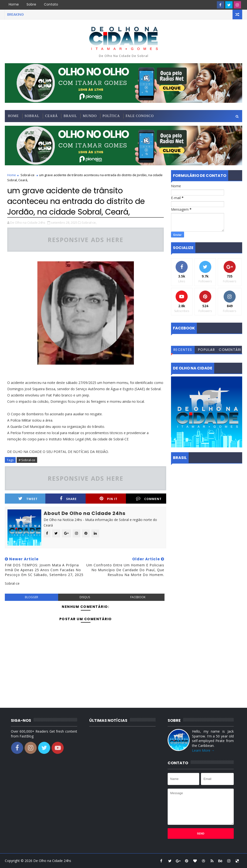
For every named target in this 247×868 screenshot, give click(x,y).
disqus (85, 597)
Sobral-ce (27, 175)
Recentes (183, 350)
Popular (207, 350)
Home (14, 4)
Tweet (28, 499)
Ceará (51, 116)
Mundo (90, 116)
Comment (149, 499)
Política (111, 116)
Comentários (230, 350)
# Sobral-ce (27, 460)
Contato (51, 4)
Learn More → (203, 750)
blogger (31, 597)
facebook (138, 597)
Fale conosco (140, 116)
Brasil (70, 116)
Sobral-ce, (89, 222)
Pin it (109, 499)
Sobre (31, 4)
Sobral (32, 116)
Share (68, 499)
